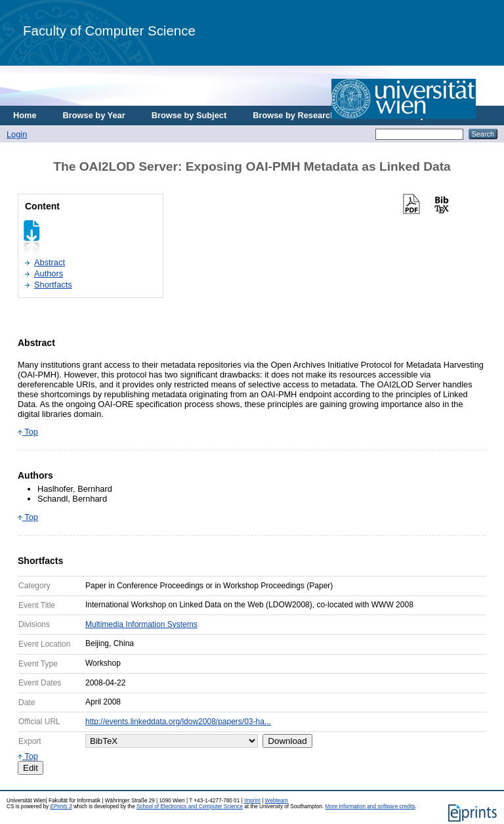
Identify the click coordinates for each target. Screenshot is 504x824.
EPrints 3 (61, 807)
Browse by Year (94, 115)
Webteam (277, 801)
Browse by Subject (189, 115)
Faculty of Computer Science (109, 31)
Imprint (252, 801)
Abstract (50, 262)
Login (17, 134)
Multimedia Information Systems (141, 624)
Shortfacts (53, 285)
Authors (49, 273)
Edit (31, 768)
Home (25, 115)
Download (287, 741)
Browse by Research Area (304, 115)
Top (28, 432)
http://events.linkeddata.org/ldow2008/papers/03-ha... (178, 722)
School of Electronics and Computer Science (190, 807)
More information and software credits (370, 807)
